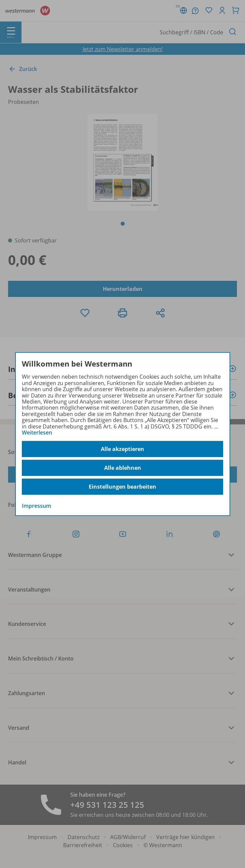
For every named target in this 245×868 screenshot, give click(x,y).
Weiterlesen (37, 432)
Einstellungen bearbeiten (122, 487)
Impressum (36, 506)
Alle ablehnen (123, 468)
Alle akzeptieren (122, 449)
